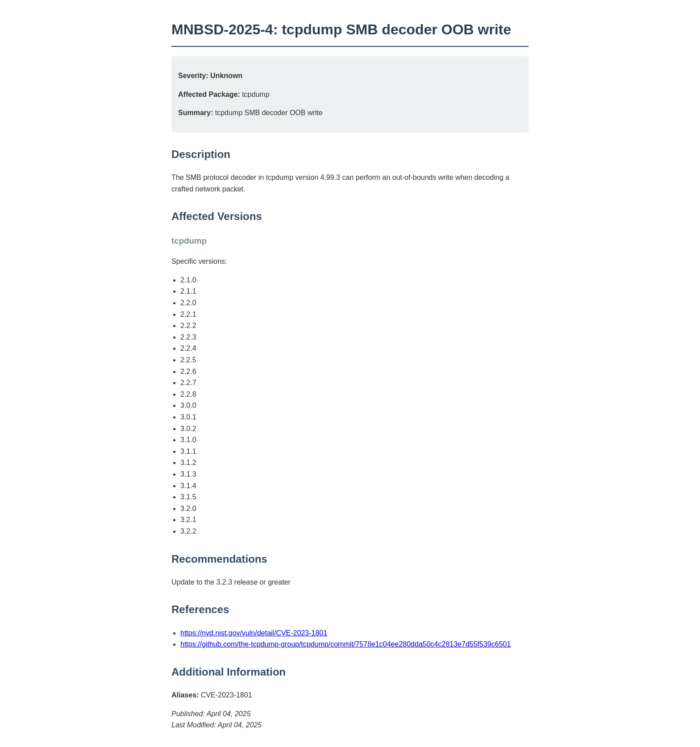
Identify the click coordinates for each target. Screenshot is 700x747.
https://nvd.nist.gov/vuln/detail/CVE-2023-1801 (254, 633)
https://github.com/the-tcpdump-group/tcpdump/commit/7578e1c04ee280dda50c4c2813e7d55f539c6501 (346, 644)
